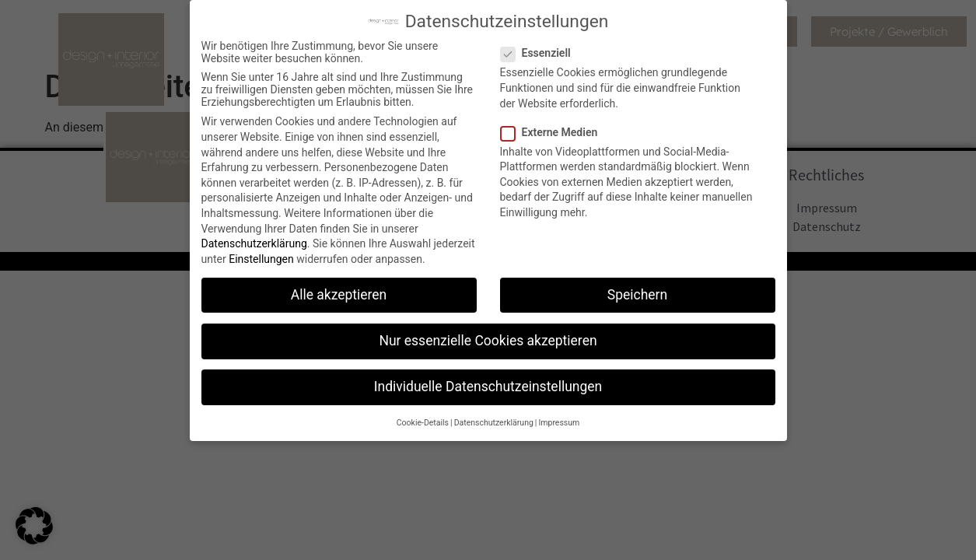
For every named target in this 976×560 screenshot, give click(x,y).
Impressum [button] (559, 421)
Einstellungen (261, 257)
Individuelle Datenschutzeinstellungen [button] (488, 385)
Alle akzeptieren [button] (339, 293)
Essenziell (540, 51)
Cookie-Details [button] (423, 421)
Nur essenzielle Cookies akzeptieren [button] (488, 339)
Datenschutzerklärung (254, 242)
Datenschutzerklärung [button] (494, 421)
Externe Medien (554, 130)
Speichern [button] (637, 293)
